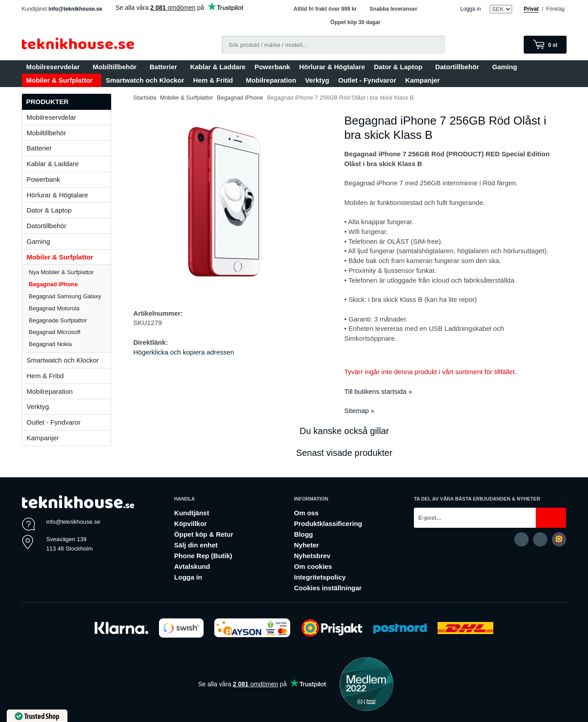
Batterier (165, 67)
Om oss (306, 513)
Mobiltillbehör (117, 67)
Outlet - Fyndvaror (367, 80)
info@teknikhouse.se (75, 9)
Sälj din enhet (196, 545)
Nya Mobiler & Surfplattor (61, 272)
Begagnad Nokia (50, 344)
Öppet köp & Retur (204, 534)
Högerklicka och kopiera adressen (184, 352)
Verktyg (317, 80)
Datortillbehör (459, 67)
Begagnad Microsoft (55, 332)
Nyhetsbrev (312, 556)
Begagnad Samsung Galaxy (65, 296)
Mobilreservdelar (55, 67)
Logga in (471, 9)
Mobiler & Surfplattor (62, 80)
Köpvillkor (190, 524)
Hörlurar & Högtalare (332, 67)
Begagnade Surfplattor (58, 320)
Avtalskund (192, 566)
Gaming (507, 67)
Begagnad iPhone (54, 284)
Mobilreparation (271, 80)
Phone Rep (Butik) (203, 556)
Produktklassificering (328, 524)
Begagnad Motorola (54, 308)
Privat (531, 9)
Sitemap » (359, 411)
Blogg (303, 534)
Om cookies (313, 566)
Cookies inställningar (328, 588)
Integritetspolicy (320, 577)
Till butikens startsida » (378, 391)
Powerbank (272, 67)
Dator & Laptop (400, 67)
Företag (555, 9)
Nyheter (306, 545)
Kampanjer (423, 80)
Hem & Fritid (215, 80)
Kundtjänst (192, 513)
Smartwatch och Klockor (145, 80)
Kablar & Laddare (218, 67)
